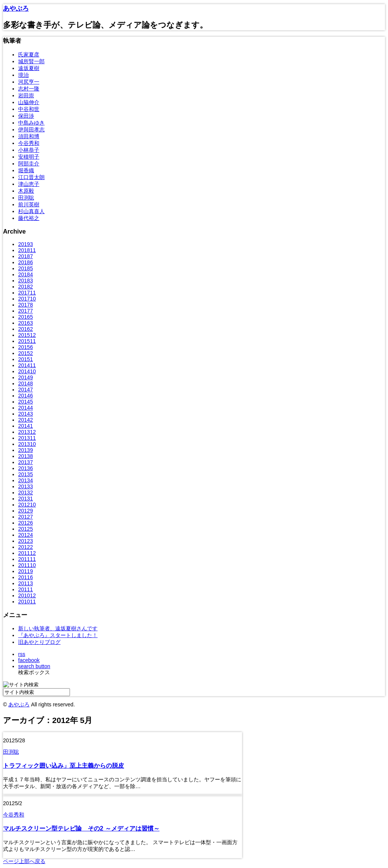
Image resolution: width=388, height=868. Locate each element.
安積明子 (29, 157)
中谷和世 (29, 109)
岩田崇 (26, 95)
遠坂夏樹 (29, 68)
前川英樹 (29, 204)
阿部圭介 (29, 164)
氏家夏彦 (29, 55)
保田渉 (26, 116)
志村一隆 (29, 89)
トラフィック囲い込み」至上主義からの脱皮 (64, 765)
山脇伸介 (29, 102)
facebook (29, 660)
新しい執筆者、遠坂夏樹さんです (58, 628)
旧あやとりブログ (39, 642)
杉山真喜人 (31, 211)
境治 (23, 75)
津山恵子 (29, 184)
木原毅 (26, 191)
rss (22, 654)
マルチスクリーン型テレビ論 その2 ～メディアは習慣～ (81, 828)
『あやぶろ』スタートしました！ (58, 635)
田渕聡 (26, 198)
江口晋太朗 (31, 177)
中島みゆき (31, 123)
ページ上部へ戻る (24, 861)
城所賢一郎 (31, 61)
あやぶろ (16, 9)
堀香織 (26, 170)
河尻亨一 (29, 82)
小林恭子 (29, 150)
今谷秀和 (29, 143)
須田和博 (29, 136)
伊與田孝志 (31, 129)
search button (34, 666)
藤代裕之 (29, 218)
